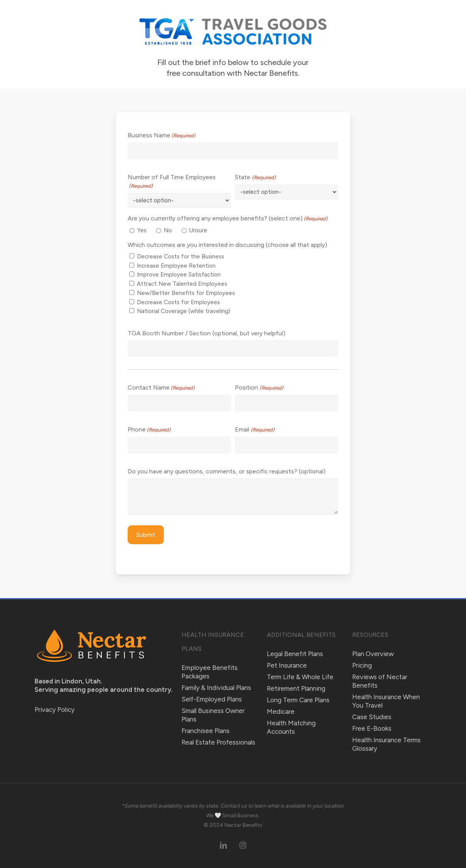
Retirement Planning (296, 688)
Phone (149, 430)
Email (255, 430)
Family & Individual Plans (216, 688)
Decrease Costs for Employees (178, 302)
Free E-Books (372, 728)
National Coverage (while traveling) (184, 311)
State (255, 178)
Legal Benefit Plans (295, 654)
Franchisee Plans (206, 731)
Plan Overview (373, 654)
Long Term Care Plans (298, 700)
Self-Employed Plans (212, 699)
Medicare (281, 711)
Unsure (198, 230)
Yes (142, 230)
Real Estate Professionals (218, 742)
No (168, 230)
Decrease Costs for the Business (181, 257)
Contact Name (161, 388)
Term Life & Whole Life (300, 677)
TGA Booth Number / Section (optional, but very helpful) (206, 333)
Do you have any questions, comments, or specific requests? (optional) (227, 471)
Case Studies (372, 717)
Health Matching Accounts (291, 727)
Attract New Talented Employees (182, 284)
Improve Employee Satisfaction (179, 275)
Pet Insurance (287, 665)
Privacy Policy (55, 710)
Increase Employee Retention (176, 266)
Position (259, 388)
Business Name (161, 136)
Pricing (362, 665)
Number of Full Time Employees (172, 182)
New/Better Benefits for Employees (186, 293)
